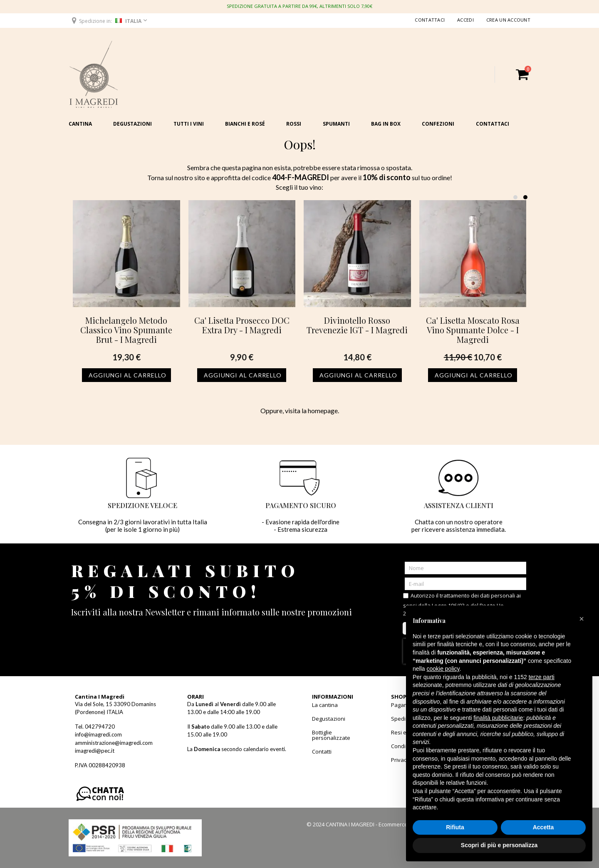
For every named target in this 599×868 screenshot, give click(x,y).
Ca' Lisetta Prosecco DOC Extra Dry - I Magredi (242, 325)
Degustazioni (132, 124)
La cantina (325, 705)
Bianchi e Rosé (245, 124)
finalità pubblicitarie (498, 718)
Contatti (322, 751)
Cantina (80, 124)
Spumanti (336, 124)
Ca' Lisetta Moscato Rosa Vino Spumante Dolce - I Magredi (473, 330)
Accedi (465, 20)
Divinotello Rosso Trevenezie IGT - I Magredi (357, 325)
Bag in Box (386, 124)
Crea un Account (508, 20)
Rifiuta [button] (455, 827)
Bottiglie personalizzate (331, 735)
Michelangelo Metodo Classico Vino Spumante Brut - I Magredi (126, 330)
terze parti (542, 677)
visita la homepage (311, 410)
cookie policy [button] (443, 669)
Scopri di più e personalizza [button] (499, 845)
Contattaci (430, 20)
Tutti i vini (189, 124)
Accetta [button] (543, 827)
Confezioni (438, 124)
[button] (109, 21)
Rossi (294, 124)
